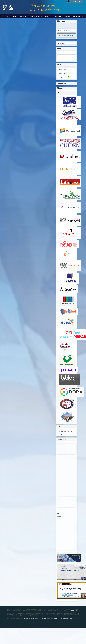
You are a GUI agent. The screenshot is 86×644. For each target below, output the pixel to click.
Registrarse (74, 2)
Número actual (61, 26)
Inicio (8, 16)
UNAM (9, 620)
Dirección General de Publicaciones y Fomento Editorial (65, 619)
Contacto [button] (66, 16)
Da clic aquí (60, 435)
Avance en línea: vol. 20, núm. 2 (65, 35)
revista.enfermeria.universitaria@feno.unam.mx (35, 612)
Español (61, 73)
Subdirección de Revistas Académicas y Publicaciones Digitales (37, 619)
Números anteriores (63, 31)
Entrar (80, 2)
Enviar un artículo (62, 43)
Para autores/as (62, 56)
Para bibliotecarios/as (63, 59)
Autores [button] (48, 16)
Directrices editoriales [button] (36, 16)
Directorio (15, 16)
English (60, 69)
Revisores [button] (57, 16)
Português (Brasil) (63, 77)
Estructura (23, 16)
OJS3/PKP (21, 620)
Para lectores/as (62, 53)
